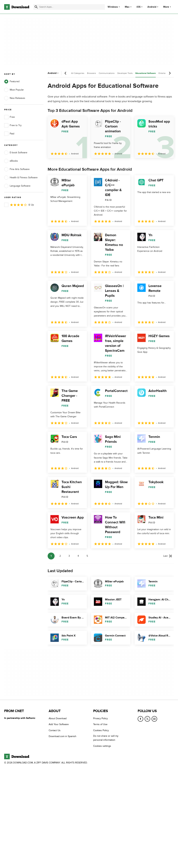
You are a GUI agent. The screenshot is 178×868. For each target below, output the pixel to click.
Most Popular (14, 90)
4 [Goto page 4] (78, 556)
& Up (19, 205)
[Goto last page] (167, 556)
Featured (12, 82)
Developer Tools (125, 73)
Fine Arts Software (17, 169)
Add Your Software (59, 724)
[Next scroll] (170, 73)
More (167, 7)
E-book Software (16, 153)
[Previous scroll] (66, 73)
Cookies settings (102, 746)
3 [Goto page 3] (69, 556)
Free (9, 117)
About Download (58, 718)
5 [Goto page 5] (87, 556)
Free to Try (13, 125)
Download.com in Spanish (62, 736)
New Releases (15, 98)
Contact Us (55, 730)
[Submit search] (36, 7)
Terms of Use (100, 724)
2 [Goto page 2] (60, 556)
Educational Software (146, 73)
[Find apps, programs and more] (69, 7)
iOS (138, 7)
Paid (9, 134)
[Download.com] (17, 7)
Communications (107, 73)
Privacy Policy (100, 718)
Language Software (17, 186)
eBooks (11, 161)
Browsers (92, 73)
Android (152, 7)
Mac (127, 7)
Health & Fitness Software (21, 178)
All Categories (78, 73)
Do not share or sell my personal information (106, 738)
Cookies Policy (101, 730)
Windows (113, 7)
